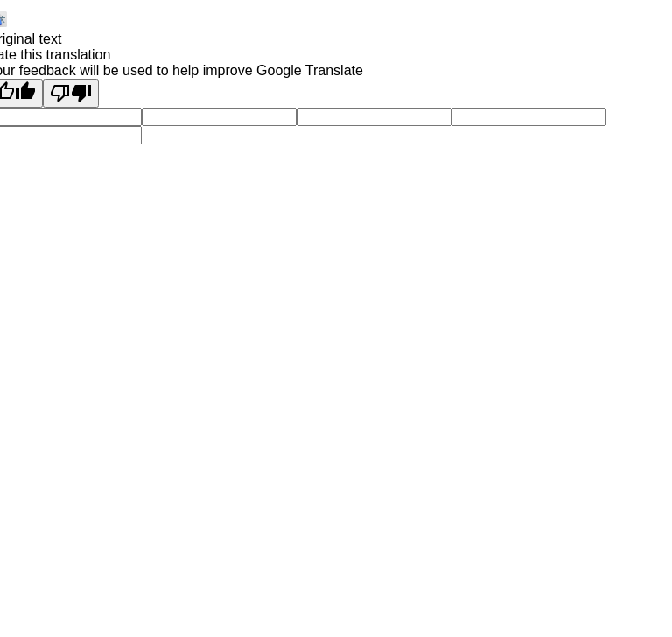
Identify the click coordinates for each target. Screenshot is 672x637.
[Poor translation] (71, 93)
